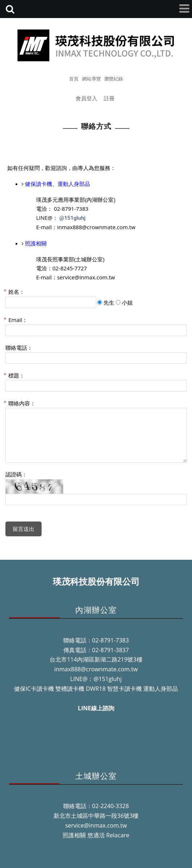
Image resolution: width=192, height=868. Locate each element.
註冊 (109, 98)
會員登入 (86, 98)
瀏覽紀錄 (114, 79)
